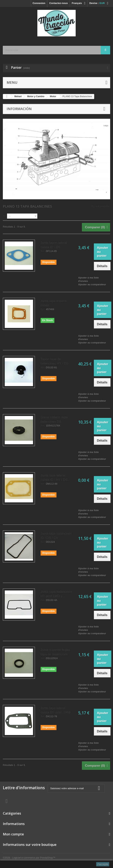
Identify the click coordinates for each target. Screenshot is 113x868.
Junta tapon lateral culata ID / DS (54, 245)
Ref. (43, 251)
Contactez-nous (59, 3)
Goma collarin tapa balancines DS (54, 419)
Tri (4, 216)
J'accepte (103, 864)
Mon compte (13, 834)
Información (19, 109)
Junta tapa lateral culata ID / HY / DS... (55, 478)
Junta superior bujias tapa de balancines (55, 652)
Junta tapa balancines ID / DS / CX (56, 536)
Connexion (39, 3)
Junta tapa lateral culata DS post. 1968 (56, 710)
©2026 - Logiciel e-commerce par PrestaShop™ (29, 858)
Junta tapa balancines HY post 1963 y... (56, 594)
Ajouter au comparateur (92, 284)
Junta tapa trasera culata (54, 303)
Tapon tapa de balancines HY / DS (55, 361)
